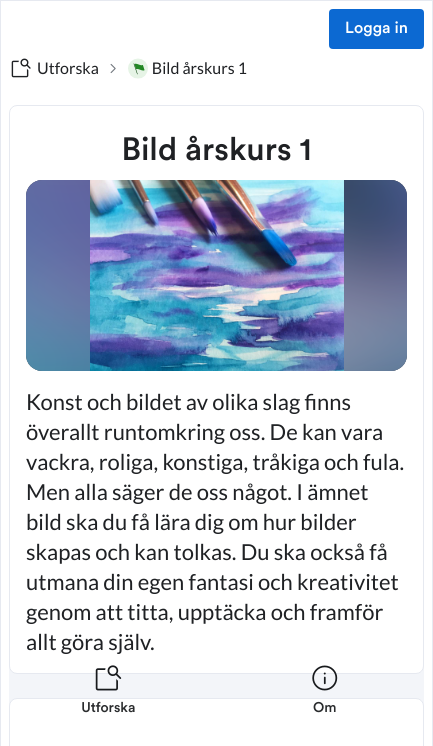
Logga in (376, 29)
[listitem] (108, 702)
